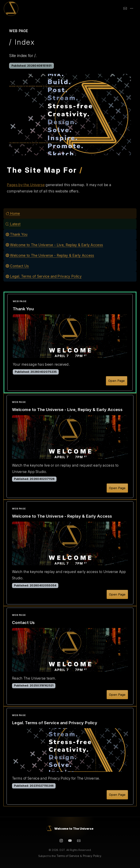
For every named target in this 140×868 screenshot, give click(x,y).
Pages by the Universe (26, 185)
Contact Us (17, 266)
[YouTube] (70, 841)
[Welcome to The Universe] (70, 829)
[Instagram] (61, 841)
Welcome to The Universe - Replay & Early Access (50, 255)
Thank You (17, 234)
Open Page (117, 381)
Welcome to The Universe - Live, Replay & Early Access (54, 245)
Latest (13, 224)
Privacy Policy (92, 856)
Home (13, 214)
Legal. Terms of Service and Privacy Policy (44, 276)
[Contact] (79, 841)
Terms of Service (68, 856)
